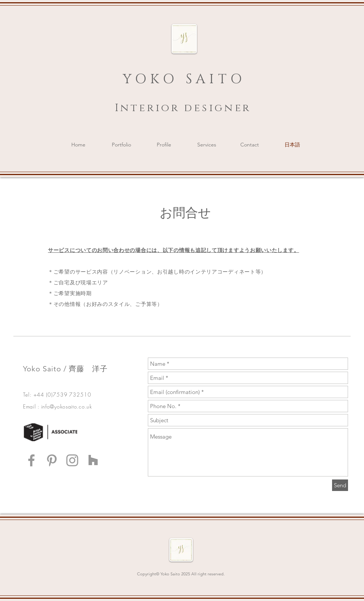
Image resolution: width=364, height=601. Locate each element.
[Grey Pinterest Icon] (52, 460)
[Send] (340, 485)
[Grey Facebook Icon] (31, 460)
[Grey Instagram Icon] (72, 460)
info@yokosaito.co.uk (67, 406)
